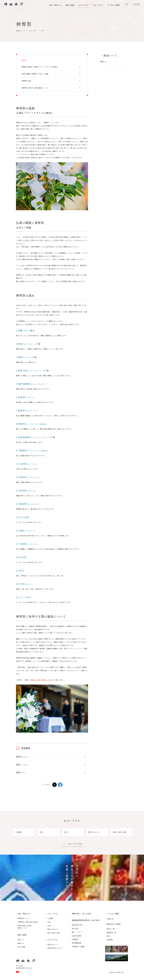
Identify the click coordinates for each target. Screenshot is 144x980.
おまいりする (33, 31)
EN (127, 5)
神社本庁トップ (20, 31)
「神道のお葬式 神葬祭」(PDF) (41, 680)
